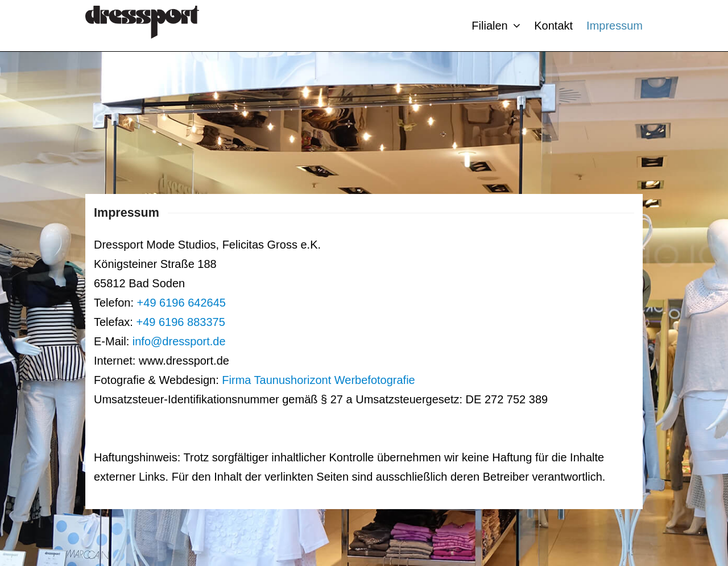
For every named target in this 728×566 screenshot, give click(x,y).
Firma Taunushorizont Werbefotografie (318, 380)
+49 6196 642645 (181, 303)
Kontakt (553, 26)
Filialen (496, 26)
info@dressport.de (179, 341)
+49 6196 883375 (180, 322)
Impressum (615, 26)
